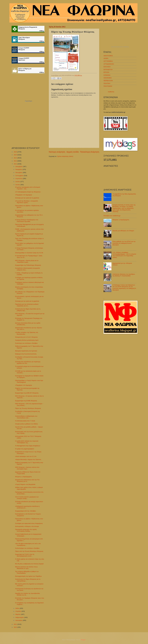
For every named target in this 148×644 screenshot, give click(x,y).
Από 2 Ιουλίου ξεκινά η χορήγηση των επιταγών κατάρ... (27, 498)
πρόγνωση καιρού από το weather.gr (120, 47)
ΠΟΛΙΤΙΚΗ (107, 83)
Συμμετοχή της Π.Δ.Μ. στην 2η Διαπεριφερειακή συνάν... (25, 555)
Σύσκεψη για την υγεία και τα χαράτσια (27, 198)
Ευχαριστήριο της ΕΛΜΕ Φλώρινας (26, 401)
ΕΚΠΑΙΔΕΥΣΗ (108, 70)
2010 (16, 627)
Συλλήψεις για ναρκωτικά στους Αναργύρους (29, 523)
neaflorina (111, 92)
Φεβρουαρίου (20, 617)
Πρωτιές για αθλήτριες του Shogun (123, 231)
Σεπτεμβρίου (20, 176)
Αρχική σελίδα (73, 152)
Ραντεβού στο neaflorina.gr (112, 216)
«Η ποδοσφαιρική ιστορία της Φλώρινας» (28, 192)
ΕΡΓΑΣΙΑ (106, 72)
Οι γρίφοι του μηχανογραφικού (25, 449)
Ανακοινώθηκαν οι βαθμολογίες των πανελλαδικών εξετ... (26, 417)
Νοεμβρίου (19, 169)
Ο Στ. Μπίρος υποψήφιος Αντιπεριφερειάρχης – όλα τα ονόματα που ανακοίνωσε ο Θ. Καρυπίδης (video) (124, 255)
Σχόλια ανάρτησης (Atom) (65, 156)
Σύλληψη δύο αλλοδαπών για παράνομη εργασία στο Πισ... (28, 362)
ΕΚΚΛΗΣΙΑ (107, 67)
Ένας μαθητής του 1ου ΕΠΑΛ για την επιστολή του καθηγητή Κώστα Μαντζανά (124, 243)
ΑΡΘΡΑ (106, 58)
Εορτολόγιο (29, 101)
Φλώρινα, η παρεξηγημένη (23, 477)
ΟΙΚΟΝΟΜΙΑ (108, 78)
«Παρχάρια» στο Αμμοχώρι (23, 195)
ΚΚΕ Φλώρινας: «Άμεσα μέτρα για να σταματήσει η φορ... (27, 261)
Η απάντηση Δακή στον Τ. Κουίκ (25, 421)
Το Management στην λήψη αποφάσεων (28, 446)
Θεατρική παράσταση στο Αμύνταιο (26, 351)
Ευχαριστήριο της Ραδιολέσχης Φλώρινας (28, 265)
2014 (16, 158)
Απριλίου (18, 611)
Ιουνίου (18, 185)
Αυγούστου (19, 179)
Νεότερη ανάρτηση (57, 152)
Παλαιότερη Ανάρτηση (90, 152)
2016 (16, 152)
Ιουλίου (18, 182)
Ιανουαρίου (19, 620)
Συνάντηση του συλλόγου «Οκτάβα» (26, 343)
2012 (16, 164)
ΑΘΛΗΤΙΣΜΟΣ (108, 56)
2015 (16, 155)
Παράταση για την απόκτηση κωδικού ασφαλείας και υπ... (27, 305)
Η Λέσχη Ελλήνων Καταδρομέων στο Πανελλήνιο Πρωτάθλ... (27, 221)
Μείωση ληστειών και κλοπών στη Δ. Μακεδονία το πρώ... (26, 568)
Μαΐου (18, 608)
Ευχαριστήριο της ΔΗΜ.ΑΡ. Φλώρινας (27, 393)
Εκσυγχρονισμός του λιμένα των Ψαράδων (28, 576)
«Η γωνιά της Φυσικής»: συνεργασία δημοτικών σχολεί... (26, 202)
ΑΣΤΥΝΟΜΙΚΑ (108, 61)
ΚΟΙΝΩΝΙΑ (107, 75)
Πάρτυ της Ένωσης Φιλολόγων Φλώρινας (28, 408)
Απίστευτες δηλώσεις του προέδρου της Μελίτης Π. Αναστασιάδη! (124, 275)
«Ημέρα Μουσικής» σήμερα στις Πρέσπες (28, 459)
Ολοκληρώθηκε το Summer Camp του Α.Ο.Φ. (29, 253)
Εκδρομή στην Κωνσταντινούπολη (26, 354)
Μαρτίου (18, 614)
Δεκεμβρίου (19, 166)
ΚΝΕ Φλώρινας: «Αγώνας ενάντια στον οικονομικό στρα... (27, 468)
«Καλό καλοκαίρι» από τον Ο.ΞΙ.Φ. (26, 456)
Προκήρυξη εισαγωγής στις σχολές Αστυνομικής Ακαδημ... (26, 530)
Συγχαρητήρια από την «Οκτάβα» (26, 511)
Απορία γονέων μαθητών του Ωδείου (26, 424)
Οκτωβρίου (19, 173)
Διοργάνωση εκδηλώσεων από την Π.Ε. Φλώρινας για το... (27, 481)
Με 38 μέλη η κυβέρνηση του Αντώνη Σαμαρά (29, 564)
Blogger (83, 640)
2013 (16, 161)
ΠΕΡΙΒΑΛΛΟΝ (108, 81)
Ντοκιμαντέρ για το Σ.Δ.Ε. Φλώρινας (26, 337)
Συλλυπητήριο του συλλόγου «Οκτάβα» (27, 548)
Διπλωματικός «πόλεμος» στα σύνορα (27, 526)
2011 (16, 624)
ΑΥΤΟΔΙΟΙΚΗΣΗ (109, 64)
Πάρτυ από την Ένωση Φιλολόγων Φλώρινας (29, 551)
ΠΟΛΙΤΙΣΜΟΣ (108, 86)
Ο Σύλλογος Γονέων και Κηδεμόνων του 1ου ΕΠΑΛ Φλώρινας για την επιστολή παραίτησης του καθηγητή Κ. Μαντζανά (124, 287)
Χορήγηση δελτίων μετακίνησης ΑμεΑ (27, 340)
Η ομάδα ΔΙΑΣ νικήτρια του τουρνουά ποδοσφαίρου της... (27, 442)
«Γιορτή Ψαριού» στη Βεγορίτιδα (25, 484)
